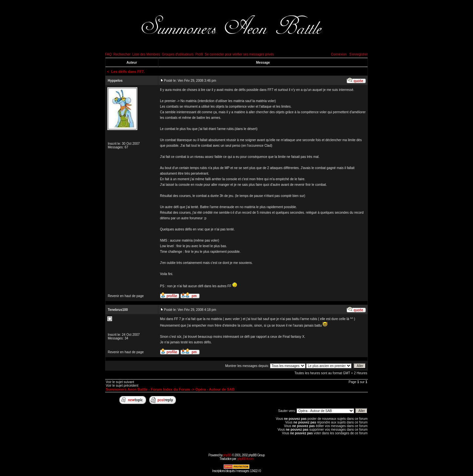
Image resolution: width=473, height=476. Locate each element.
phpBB (227, 455)
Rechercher (122, 54)
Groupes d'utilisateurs (178, 54)
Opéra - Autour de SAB (215, 389)
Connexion (339, 54)
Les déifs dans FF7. (128, 72)
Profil (199, 54)
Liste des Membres (146, 54)
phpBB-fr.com (246, 459)
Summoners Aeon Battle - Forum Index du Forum (148, 389)
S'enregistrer (359, 54)
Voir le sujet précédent (122, 386)
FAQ (108, 54)
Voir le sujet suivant (120, 382)
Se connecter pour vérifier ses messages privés (239, 54)
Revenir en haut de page (126, 296)
